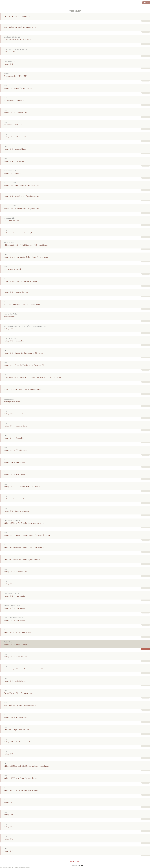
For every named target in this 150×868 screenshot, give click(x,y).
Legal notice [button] (74, 866)
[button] (79, 866)
